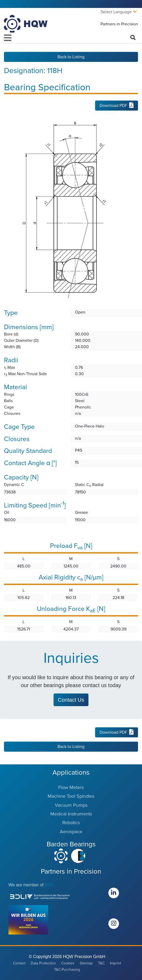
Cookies (68, 963)
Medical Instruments (71, 814)
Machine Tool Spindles (71, 796)
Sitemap (86, 963)
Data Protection (43, 963)
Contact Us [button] (71, 700)
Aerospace (71, 832)
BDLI (50, 885)
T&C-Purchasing (67, 970)
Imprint (116, 963)
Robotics (71, 823)
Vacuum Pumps (71, 805)
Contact (19, 963)
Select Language (116, 12)
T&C (101, 963)
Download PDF (117, 106)
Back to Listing (71, 57)
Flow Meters (71, 787)
